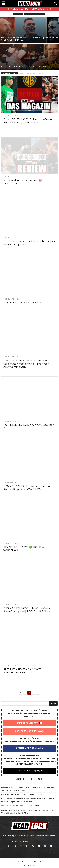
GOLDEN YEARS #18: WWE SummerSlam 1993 (20, 806)
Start (22, 73)
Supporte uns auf (28, 723)
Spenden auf (24, 748)
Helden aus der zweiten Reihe (35, 14)
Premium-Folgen (31, 73)
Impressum (20, 861)
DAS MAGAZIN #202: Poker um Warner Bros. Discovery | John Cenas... (28, 121)
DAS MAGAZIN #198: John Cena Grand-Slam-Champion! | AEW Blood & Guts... (28, 610)
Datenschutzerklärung (35, 861)
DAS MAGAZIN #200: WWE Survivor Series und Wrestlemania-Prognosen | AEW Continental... (27, 364)
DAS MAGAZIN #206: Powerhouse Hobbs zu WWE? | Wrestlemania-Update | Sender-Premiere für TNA (28, 812)
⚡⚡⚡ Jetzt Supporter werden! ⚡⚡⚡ (29, 9)
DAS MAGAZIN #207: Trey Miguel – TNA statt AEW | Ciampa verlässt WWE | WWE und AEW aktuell (28, 789)
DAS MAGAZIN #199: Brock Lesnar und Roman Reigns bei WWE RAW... (28, 488)
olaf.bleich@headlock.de (38, 841)
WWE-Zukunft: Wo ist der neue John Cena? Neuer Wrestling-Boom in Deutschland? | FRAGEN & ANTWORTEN (28, 800)
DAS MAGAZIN (18, 14)
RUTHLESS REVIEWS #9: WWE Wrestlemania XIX (22, 671)
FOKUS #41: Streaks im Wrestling (24, 303)
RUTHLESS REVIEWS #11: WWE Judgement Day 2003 (24, 67)
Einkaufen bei (25, 771)
